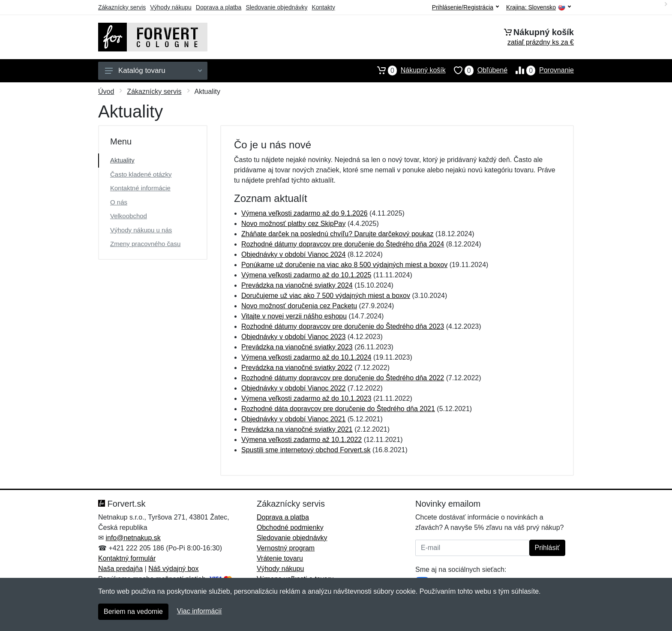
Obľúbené (477, 70)
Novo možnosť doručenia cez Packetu (299, 306)
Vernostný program (286, 548)
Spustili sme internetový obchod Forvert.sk (306, 450)
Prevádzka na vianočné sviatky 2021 (297, 429)
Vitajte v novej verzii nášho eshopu (294, 316)
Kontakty (323, 7)
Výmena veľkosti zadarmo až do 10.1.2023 (306, 398)
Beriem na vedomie (133, 611)
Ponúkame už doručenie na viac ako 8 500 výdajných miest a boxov (344, 265)
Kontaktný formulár (127, 558)
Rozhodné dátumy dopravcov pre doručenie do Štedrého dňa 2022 (343, 378)
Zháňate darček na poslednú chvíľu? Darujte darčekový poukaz (337, 234)
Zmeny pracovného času (145, 244)
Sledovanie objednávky (276, 7)
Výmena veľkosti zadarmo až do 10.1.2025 (306, 275)
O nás (119, 202)
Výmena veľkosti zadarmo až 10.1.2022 (301, 440)
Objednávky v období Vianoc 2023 (293, 337)
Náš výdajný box (173, 569)
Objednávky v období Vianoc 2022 (293, 388)
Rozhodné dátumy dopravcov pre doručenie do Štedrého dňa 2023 (343, 326)
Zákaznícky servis (122, 7)
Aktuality (122, 160)
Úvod (106, 92)
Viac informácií (199, 611)
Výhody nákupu (171, 7)
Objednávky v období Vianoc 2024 (293, 254)
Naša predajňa (120, 569)
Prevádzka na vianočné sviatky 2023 (297, 347)
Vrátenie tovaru (280, 558)
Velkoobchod (129, 216)
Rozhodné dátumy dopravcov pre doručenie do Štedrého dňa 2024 (343, 244)
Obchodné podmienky (290, 527)
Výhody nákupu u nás (141, 230)
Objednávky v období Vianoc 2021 (293, 419)
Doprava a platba (219, 7)
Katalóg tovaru (153, 71)
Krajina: (538, 8)
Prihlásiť (547, 548)
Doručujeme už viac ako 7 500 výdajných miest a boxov (326, 296)
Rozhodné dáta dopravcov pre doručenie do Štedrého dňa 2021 (338, 409)
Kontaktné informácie (140, 188)
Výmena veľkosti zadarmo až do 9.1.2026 (304, 213)
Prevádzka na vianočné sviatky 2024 (297, 285)
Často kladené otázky (141, 174)
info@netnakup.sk (133, 538)
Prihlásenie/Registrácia (465, 7)
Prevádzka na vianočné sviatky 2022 (297, 368)
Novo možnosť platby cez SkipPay (293, 224)
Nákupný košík (407, 70)
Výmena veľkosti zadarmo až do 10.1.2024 (306, 357)
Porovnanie (541, 70)
